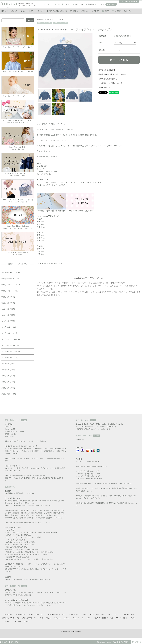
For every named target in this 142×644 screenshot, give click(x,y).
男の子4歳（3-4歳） (9, 370)
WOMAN (85, 11)
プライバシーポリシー (22, 621)
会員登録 (90, 4)
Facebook (76, 618)
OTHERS (74, 11)
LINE (89, 618)
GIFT (106, 11)
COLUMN (67, 4)
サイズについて (129, 615)
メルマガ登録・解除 (97, 615)
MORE (24, 420)
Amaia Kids (41, 19)
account (78, 4)
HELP (3, 642)
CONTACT (14, 642)
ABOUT (14, 11)
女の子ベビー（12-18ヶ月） (12, 285)
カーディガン (58, 19)
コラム (49, 618)
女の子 (49, 19)
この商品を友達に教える (108, 79)
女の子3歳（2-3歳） (9, 297)
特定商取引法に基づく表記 (103, 618)
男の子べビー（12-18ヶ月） (12, 351)
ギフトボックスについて (10, 618)
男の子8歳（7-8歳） (9, 388)
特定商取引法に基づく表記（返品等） (113, 74)
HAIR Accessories (57, 11)
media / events (122, 11)
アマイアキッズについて (78, 615)
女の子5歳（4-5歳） (9, 309)
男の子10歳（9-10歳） (10, 394)
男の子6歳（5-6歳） (9, 382)
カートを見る (6, 621)
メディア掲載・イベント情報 (33, 618)
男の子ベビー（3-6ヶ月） (11, 339)
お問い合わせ (21, 615)
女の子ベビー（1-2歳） (10, 291)
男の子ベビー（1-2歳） (10, 358)
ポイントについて (114, 615)
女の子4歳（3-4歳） (45, 23)
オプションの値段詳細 (107, 70)
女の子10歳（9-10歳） (10, 327)
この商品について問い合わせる (110, 83)
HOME (4, 11)
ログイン (100, 4)
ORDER (96, 11)
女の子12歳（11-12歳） (10, 333)
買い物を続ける (104, 88)
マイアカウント (122, 618)
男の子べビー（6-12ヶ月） (12, 345)
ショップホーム (7, 615)
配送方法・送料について (57, 615)
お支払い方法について (37, 615)
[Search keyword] (13, 20)
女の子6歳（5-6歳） (61, 23)
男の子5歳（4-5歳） (9, 376)
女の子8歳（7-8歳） (9, 321)
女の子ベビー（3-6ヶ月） (11, 273)
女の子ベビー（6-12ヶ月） (12, 279)
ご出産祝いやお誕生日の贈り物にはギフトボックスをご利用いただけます (65, 202)
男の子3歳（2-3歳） (9, 364)
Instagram (58, 618)
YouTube (67, 618)
